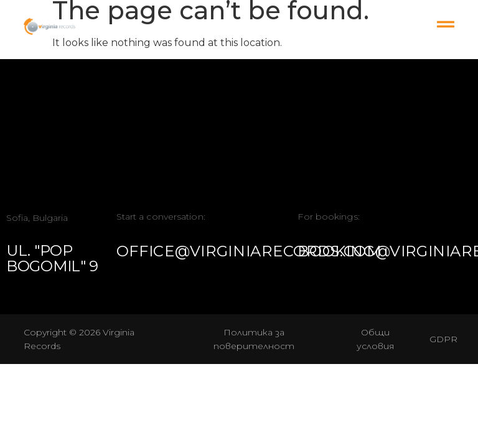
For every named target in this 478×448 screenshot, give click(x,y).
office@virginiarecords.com (249, 251)
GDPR (443, 339)
